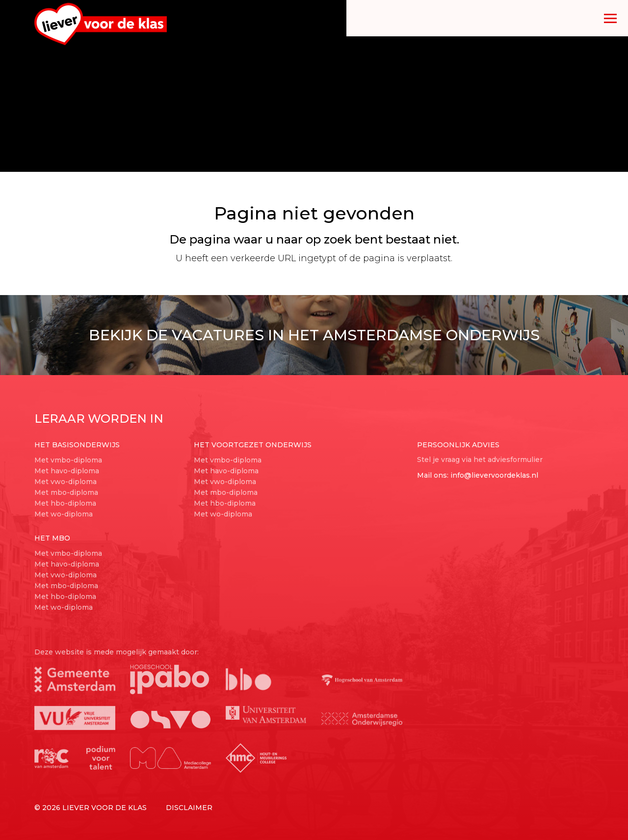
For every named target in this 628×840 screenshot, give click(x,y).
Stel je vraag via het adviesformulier (480, 460)
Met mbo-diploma (66, 492)
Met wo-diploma (64, 514)
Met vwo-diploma (65, 482)
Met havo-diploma (67, 471)
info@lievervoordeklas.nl (494, 475)
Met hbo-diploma (65, 503)
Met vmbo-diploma (68, 460)
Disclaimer (189, 808)
